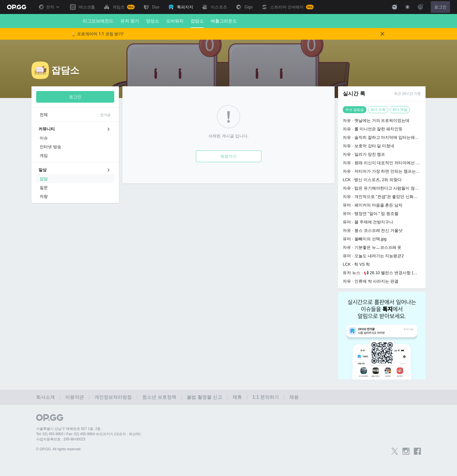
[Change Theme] (407, 7)
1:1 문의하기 (266, 397)
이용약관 (75, 397)
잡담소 (197, 23)
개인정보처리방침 (113, 397)
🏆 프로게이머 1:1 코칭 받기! (97, 34)
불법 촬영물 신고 (204, 397)
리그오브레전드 (98, 21)
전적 (49, 7)
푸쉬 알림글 (355, 110)
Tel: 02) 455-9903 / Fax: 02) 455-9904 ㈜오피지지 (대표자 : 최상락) (88, 434)
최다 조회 (378, 110)
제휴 (237, 397)
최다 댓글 (400, 110)
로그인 (440, 7)
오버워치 (175, 21)
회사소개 (45, 397)
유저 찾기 (130, 21)
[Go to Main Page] (17, 7)
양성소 (153, 21)
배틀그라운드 (224, 21)
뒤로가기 (228, 156)
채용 (294, 397)
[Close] (382, 34)
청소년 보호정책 (159, 397)
